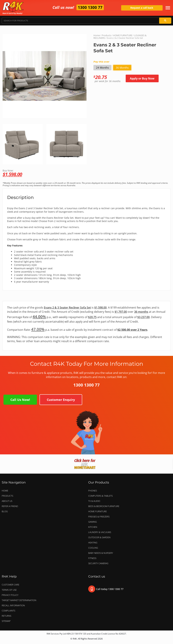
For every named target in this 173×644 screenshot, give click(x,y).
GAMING (92, 522)
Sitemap (6, 621)
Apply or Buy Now (142, 78)
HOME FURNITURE (123, 35)
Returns (7, 616)
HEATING (93, 543)
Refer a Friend (10, 506)
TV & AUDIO (95, 501)
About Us (7, 501)
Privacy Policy (10, 595)
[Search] (165, 21)
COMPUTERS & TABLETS (101, 496)
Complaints (8, 611)
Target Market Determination (19, 600)
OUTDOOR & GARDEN (100, 537)
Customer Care (10, 585)
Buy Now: (86, 173)
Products (106, 35)
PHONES (93, 491)
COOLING (93, 548)
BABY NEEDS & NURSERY (101, 553)
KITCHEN (93, 527)
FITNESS (92, 558)
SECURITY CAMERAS (98, 563)
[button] (7, 143)
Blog (5, 511)
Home (97, 35)
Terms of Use (9, 590)
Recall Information (13, 605)
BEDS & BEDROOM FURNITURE (105, 506)
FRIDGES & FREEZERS (99, 517)
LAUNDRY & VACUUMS (101, 532)
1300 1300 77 (90, 7)
